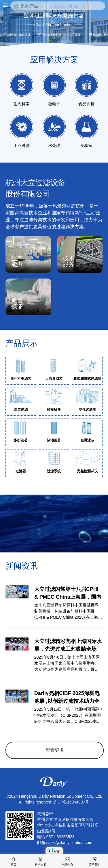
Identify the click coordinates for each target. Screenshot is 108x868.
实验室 (86, 131)
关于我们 (94, 862)
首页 (14, 862)
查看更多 (55, 750)
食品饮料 (86, 90)
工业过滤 (22, 131)
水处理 (54, 131)
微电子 (54, 90)
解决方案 (41, 862)
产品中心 (67, 862)
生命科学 (22, 90)
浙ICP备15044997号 (71, 802)
